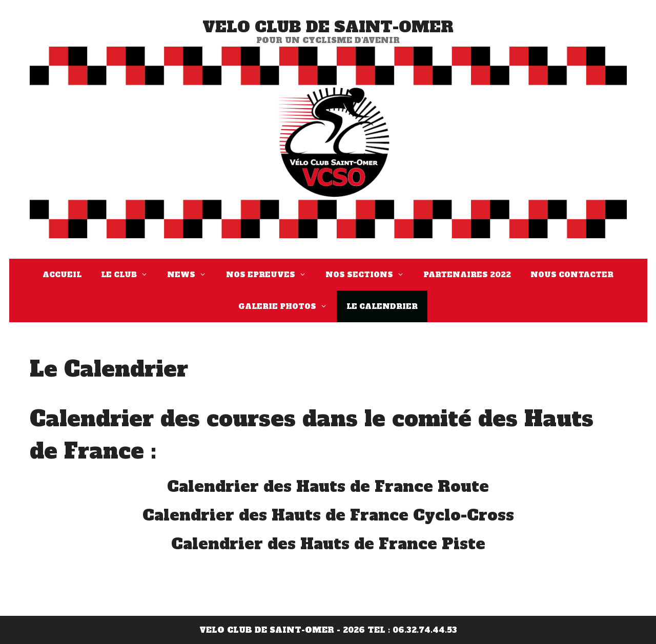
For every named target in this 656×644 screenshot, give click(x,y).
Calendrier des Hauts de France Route (328, 486)
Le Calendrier (382, 306)
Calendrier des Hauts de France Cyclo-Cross (328, 515)
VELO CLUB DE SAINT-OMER (328, 27)
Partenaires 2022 (467, 275)
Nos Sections (370, 275)
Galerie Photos (288, 306)
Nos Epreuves (271, 275)
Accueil (62, 275)
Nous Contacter (572, 275)
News (191, 275)
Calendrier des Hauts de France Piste (328, 544)
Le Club (129, 275)
